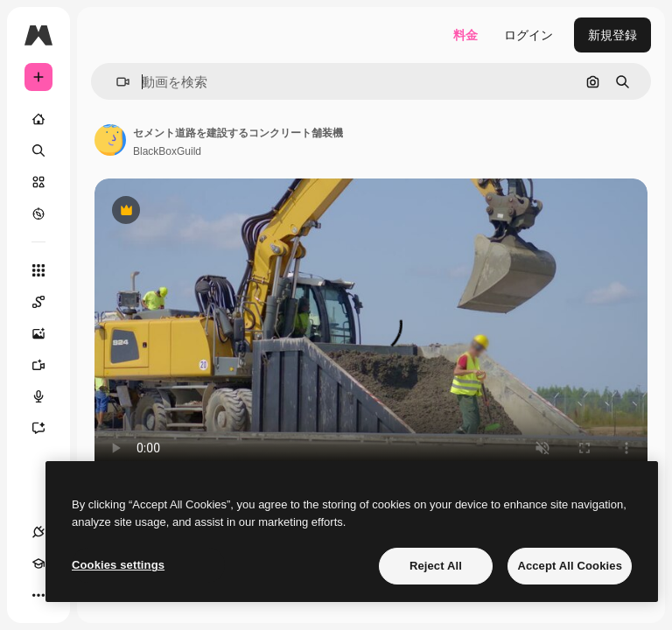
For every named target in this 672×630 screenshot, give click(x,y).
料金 (465, 35)
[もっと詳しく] (38, 213)
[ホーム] (38, 119)
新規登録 (612, 35)
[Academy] (38, 563)
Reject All (436, 566)
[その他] (38, 595)
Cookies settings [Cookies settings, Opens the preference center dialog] (118, 565)
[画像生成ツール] (47, 333)
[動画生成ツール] (47, 365)
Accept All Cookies (570, 566)
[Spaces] (47, 302)
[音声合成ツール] (47, 396)
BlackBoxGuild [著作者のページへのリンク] (167, 151)
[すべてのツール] (38, 270)
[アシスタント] (47, 428)
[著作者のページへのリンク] (110, 140)
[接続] (38, 532)
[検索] (38, 150)
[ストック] (38, 182)
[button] (116, 82)
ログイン (528, 35)
